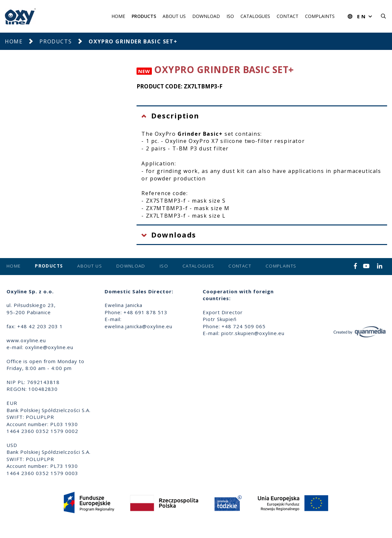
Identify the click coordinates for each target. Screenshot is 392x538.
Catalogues (255, 16)
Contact (288, 16)
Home (118, 16)
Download (206, 16)
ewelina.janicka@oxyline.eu (138, 326)
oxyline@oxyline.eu (49, 347)
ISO (230, 16)
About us (174, 16)
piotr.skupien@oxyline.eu (253, 333)
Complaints (320, 16)
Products (144, 16)
